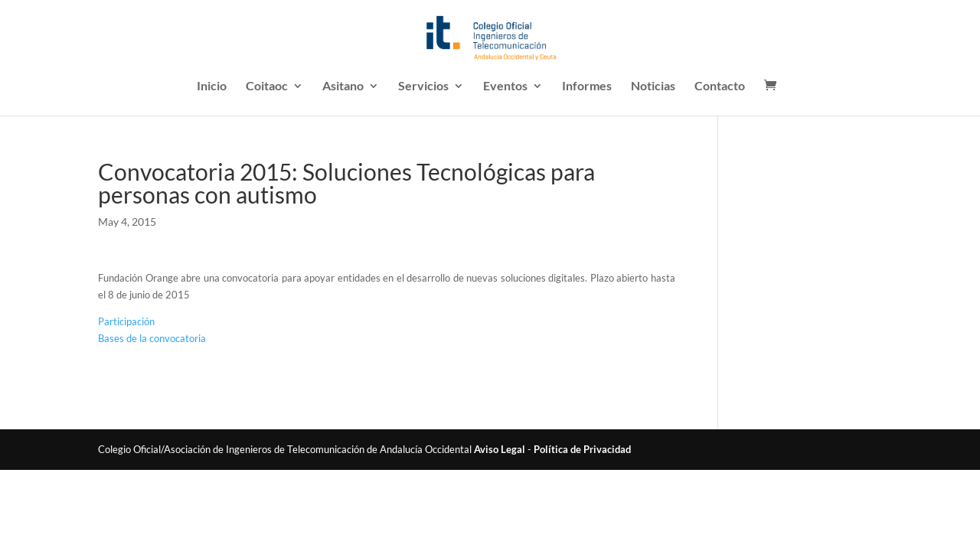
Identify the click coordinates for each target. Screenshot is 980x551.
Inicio (212, 86)
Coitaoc (267, 86)
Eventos (505, 86)
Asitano (343, 86)
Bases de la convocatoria (152, 338)
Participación (126, 321)
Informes (587, 86)
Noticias (653, 86)
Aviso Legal (500, 449)
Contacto (720, 86)
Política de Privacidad (582, 449)
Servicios (423, 86)
